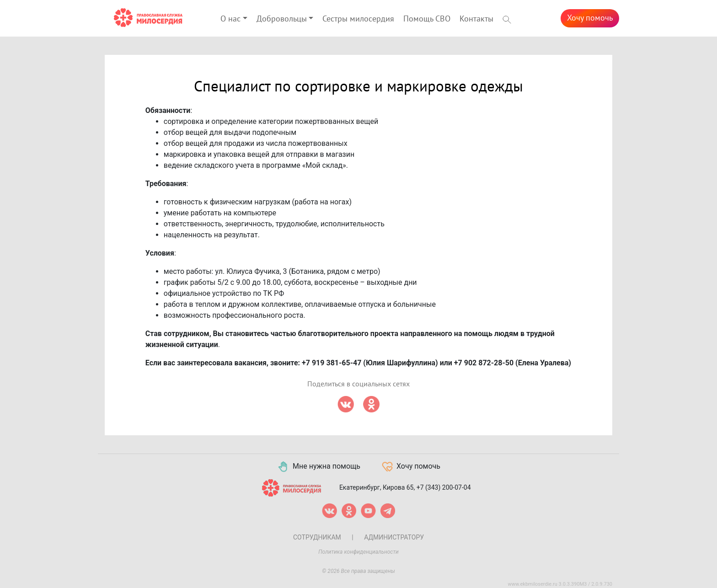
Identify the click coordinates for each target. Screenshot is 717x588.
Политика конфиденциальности (358, 552)
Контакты (476, 19)
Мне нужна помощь (318, 467)
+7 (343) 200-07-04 (444, 487)
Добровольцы (282, 19)
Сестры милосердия (358, 19)
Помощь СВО (427, 19)
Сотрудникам (317, 537)
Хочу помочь (590, 18)
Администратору (394, 537)
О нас (230, 19)
